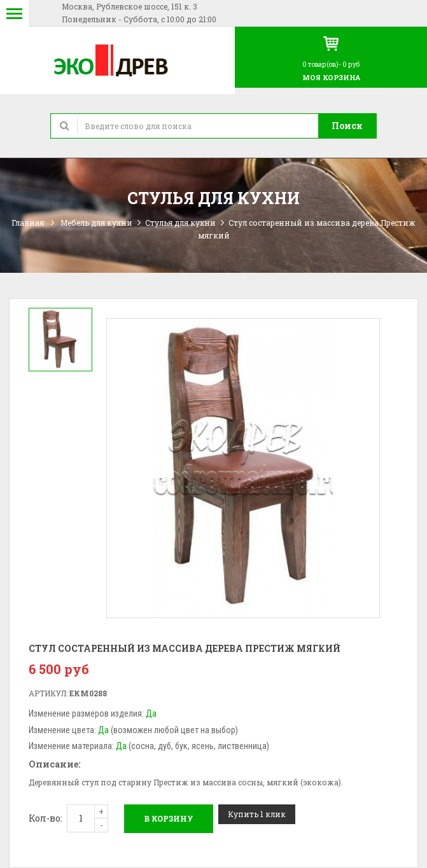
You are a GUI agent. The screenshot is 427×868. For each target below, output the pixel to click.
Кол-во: (45, 818)
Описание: (54, 764)
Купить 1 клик (257, 814)
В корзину (169, 818)
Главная (28, 223)
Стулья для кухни (180, 223)
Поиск (347, 126)
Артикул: (48, 693)
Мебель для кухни (96, 223)
